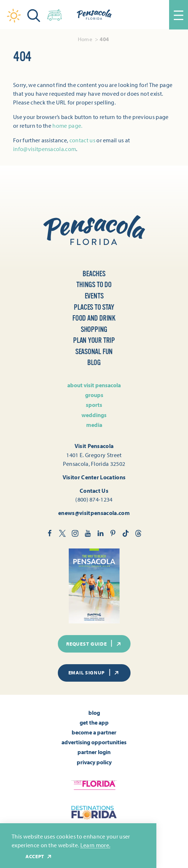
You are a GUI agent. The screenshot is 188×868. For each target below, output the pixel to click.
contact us (82, 140)
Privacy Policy (94, 762)
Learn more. (95, 845)
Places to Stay (94, 307)
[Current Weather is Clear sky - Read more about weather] (14, 16)
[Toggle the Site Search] (34, 15)
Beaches (94, 274)
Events (94, 296)
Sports (94, 405)
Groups (94, 395)
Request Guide (94, 643)
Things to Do (94, 285)
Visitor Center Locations (94, 477)
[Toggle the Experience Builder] (55, 14)
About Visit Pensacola (94, 385)
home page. (67, 126)
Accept (39, 857)
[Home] (94, 15)
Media (94, 425)
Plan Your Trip (94, 340)
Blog (94, 363)
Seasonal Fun (94, 352)
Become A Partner (94, 732)
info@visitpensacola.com (45, 149)
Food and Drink (94, 318)
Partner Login (94, 752)
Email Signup (94, 673)
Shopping (94, 330)
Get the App (94, 722)
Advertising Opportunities (94, 742)
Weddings (94, 415)
